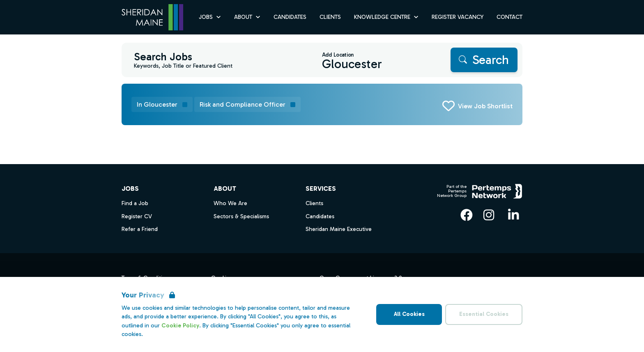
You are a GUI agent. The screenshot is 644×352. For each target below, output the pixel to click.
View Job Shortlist (485, 106)
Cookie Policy (180, 326)
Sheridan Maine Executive (339, 229)
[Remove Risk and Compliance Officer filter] (247, 104)
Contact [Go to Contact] (509, 17)
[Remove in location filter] (162, 104)
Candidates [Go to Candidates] (290, 17)
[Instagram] (489, 215)
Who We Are (230, 203)
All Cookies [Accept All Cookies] (409, 314)
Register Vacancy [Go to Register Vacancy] (458, 17)
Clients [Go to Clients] (330, 17)
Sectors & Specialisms (241, 216)
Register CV (137, 216)
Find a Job (135, 203)
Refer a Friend (140, 229)
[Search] (484, 60)
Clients (314, 203)
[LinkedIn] (513, 215)
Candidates (320, 216)
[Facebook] (467, 215)
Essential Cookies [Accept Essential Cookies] (484, 314)
